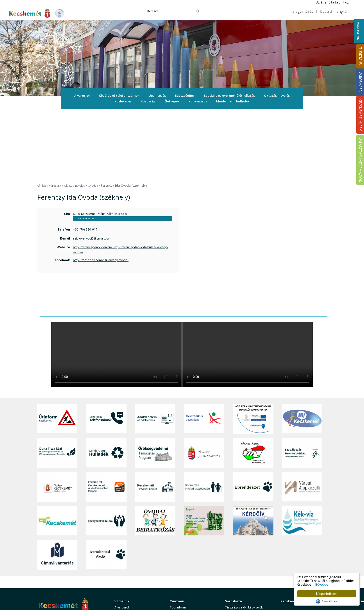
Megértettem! (327, 594)
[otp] (204, 451)
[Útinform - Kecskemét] (57, 349)
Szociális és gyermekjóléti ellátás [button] (229, 96)
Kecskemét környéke (185, 562)
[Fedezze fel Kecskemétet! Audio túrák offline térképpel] (106, 417)
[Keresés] (177, 12)
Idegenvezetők (180, 543)
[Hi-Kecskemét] (302, 349)
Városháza (234, 531)
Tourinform (178, 538)
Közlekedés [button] (123, 101)
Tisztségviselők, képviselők (244, 538)
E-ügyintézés (303, 12)
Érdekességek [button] (179, 552)
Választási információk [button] (241, 577)
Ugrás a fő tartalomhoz (332, 2)
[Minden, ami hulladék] (106, 383)
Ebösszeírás (234, 592)
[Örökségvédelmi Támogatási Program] (155, 383)
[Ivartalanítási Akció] (106, 485)
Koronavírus (198, 101)
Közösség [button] (148, 101)
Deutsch (327, 12)
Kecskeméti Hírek (294, 531)
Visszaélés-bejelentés (240, 587)
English (343, 12)
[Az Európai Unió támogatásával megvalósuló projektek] (253, 349)
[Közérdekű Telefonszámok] (106, 349)
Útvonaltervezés (85, 149)
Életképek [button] (172, 101)
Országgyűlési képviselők (243, 543)
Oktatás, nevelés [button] (277, 96)
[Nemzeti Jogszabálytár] (204, 383)
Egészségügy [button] (185, 96)
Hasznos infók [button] (180, 590)
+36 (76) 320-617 (85, 160)
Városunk (358, 31)
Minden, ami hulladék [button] (233, 101)
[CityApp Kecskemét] (57, 417)
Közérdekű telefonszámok (119, 96)
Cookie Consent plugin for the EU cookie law (327, 601)
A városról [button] (82, 96)
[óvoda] (155, 451)
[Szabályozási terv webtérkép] (302, 383)
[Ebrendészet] (253, 417)
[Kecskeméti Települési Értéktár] (155, 417)
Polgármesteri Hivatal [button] (240, 552)
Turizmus (177, 531)
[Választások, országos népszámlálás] (253, 383)
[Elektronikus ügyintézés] (204, 349)
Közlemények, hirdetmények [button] (245, 572)
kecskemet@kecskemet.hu (66, 573)
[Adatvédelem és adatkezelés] (155, 349)
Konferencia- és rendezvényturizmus (184, 583)
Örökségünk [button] (178, 547)
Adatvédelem (235, 562)
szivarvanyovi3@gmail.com (92, 169)
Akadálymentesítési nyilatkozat (247, 582)
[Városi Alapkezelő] (302, 417)
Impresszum (46, 583)
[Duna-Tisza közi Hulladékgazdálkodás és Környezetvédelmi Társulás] (57, 383)
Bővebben (323, 584)
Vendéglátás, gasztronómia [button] (189, 572)
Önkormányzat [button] (236, 547)
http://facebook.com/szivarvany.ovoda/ (101, 191)
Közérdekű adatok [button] (238, 557)
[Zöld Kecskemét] (57, 451)
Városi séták (178, 567)
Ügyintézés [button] (157, 96)
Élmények (177, 557)
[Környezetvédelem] (106, 451)
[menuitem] (82, 96)
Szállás (175, 577)
